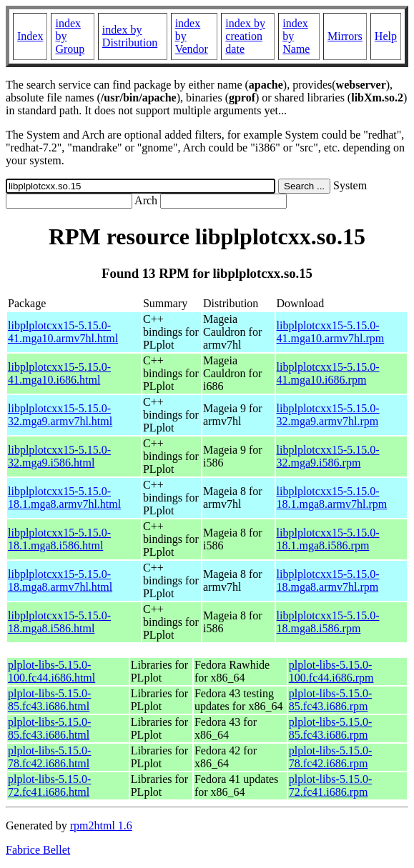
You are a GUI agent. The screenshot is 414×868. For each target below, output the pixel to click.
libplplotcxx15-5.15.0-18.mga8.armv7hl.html (60, 580)
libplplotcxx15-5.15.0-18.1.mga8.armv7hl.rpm (332, 498)
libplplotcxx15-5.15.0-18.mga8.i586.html (59, 622)
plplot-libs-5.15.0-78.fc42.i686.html (49, 757)
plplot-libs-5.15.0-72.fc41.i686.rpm (330, 785)
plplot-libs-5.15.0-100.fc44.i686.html (51, 671)
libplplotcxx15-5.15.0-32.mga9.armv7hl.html (60, 415)
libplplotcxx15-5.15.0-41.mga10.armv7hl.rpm (331, 332)
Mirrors (345, 36)
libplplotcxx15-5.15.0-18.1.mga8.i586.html (59, 539)
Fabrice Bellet (38, 850)
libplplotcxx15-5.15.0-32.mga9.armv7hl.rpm (328, 415)
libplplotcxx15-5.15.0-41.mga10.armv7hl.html (63, 332)
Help (386, 36)
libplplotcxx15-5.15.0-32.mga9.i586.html (59, 456)
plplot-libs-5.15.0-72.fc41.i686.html (49, 785)
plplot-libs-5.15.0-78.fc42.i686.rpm (330, 757)
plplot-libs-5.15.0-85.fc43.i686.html (49, 700)
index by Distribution (130, 36)
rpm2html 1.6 (101, 825)
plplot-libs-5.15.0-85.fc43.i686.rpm (330, 700)
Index (30, 36)
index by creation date (245, 36)
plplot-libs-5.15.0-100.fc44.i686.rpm (331, 671)
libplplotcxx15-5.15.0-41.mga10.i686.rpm (328, 373)
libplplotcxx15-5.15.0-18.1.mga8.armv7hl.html (64, 498)
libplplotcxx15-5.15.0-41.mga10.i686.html (59, 373)
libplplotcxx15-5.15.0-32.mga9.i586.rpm (328, 456)
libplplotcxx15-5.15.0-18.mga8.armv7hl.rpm (328, 580)
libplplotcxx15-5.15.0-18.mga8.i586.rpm (328, 622)
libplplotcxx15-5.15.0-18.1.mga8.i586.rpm (328, 539)
